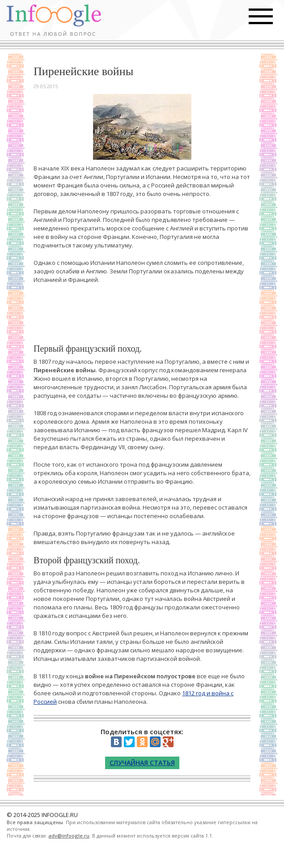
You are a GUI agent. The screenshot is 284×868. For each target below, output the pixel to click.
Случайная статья (142, 763)
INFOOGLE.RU (60, 815)
